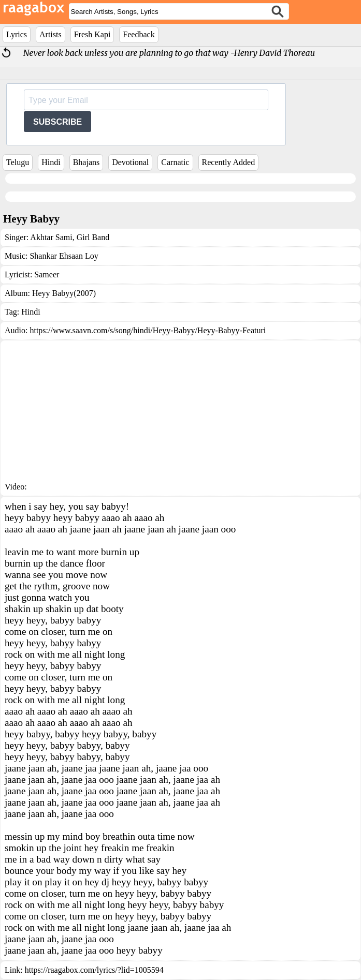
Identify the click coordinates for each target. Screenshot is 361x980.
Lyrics (17, 34)
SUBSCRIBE (57, 122)
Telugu (18, 162)
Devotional (130, 162)
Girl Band (92, 237)
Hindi (51, 162)
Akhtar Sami (51, 237)
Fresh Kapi (92, 34)
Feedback (139, 34)
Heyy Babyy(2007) (64, 293)
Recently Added (229, 162)
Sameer (47, 274)
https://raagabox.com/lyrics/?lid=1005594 (94, 970)
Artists (50, 34)
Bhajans (86, 162)
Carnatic (175, 162)
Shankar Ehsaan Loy (64, 256)
